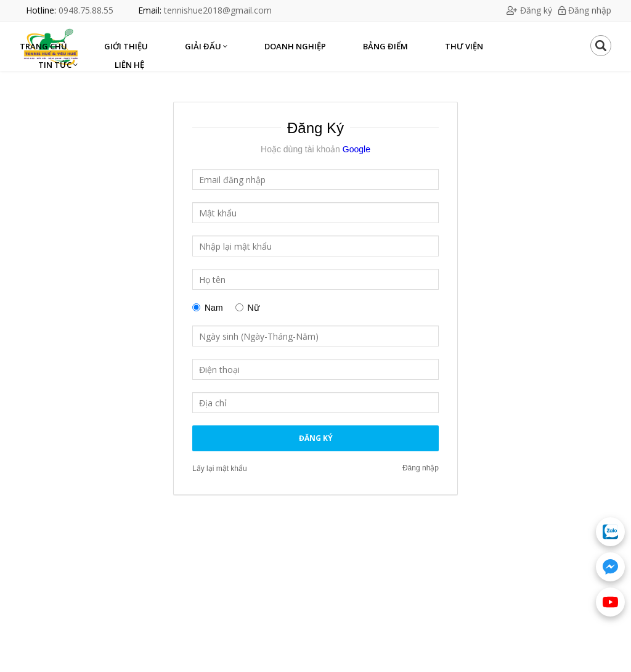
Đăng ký (529, 10)
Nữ (254, 308)
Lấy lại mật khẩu (220, 469)
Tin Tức (58, 65)
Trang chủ (43, 46)
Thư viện (464, 46)
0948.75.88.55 (86, 10)
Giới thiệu (126, 46)
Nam (214, 308)
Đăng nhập (585, 10)
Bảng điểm (385, 46)
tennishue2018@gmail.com (218, 10)
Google (355, 149)
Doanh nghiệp (295, 46)
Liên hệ (129, 65)
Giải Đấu (206, 46)
